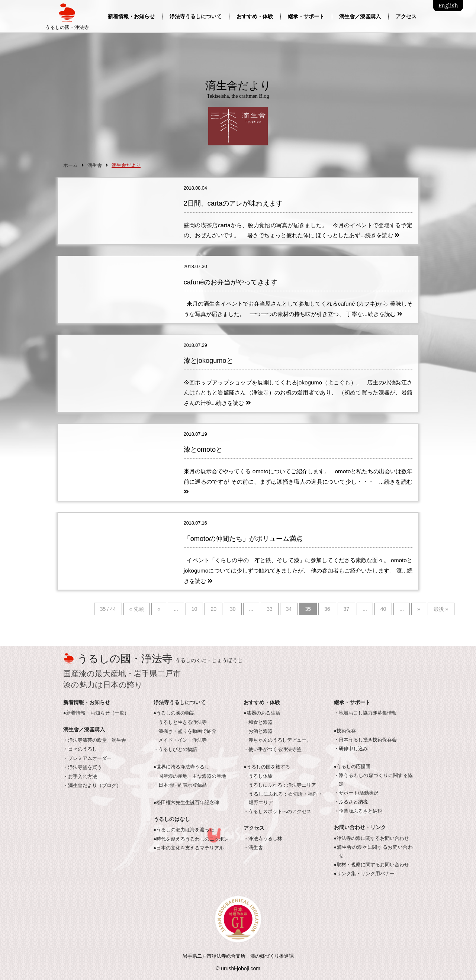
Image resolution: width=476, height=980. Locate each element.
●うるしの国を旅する (267, 767)
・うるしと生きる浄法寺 (180, 722)
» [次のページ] (419, 609)
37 (347, 609)
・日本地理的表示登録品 (180, 785)
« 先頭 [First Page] (137, 609)
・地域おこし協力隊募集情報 (365, 713)
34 (289, 609)
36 (327, 609)
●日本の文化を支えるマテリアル (189, 848)
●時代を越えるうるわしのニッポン (191, 839)
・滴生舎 (253, 848)
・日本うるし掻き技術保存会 (365, 740)
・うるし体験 (258, 776)
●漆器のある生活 (262, 713)
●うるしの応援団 (352, 767)
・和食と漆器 (258, 722)
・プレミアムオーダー (87, 758)
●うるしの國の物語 (174, 713)
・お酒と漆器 (258, 731)
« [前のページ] (159, 609)
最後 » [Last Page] (441, 609)
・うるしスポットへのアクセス (277, 812)
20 (213, 609)
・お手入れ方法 (80, 777)
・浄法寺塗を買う (83, 767)
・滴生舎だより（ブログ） (92, 786)
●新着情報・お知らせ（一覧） (96, 713)
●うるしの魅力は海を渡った (184, 830)
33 (270, 609)
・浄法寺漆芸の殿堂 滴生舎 (95, 740)
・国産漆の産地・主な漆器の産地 (190, 776)
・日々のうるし (80, 749)
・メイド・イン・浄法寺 (180, 740)
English (448, 6)
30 (233, 609)
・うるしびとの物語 (175, 749)
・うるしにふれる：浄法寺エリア (280, 785)
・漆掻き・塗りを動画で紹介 (185, 731)
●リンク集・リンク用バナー (364, 874)
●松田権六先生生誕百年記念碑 (186, 803)
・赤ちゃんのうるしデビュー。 (277, 740)
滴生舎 (95, 165)
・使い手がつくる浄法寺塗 (273, 749)
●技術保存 (345, 731)
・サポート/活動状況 (356, 793)
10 (194, 609)
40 (383, 609)
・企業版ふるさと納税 (358, 811)
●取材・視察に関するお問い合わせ (372, 865)
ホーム (70, 165)
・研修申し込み (351, 749)
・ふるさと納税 (351, 802)
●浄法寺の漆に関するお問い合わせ (372, 838)
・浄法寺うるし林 (263, 839)
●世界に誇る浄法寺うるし (182, 767)
